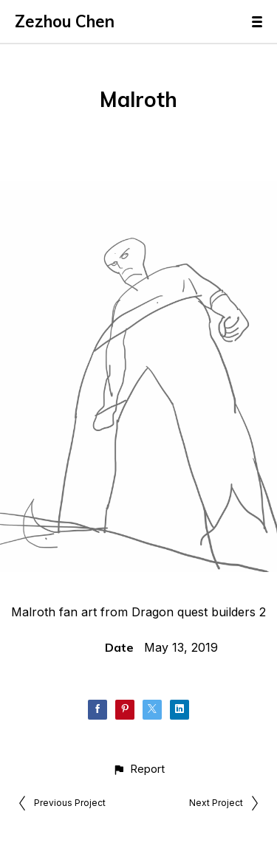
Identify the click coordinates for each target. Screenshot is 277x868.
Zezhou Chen (65, 21)
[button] (138, 769)
